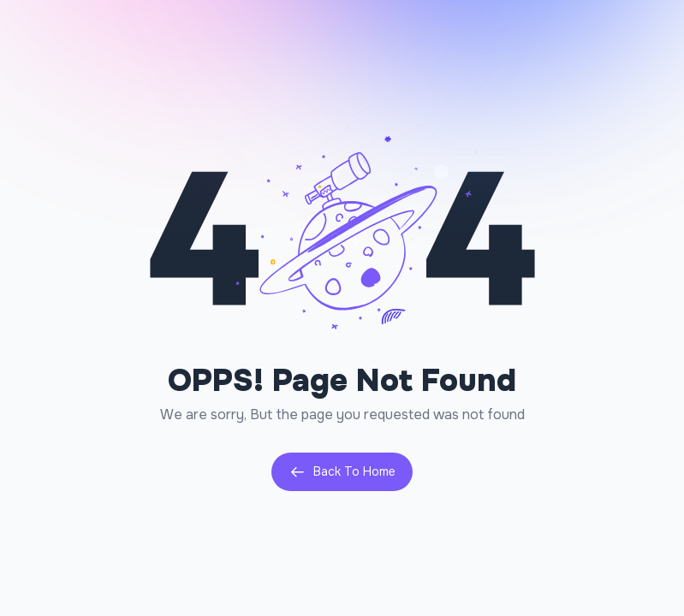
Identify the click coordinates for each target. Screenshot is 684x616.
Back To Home (342, 472)
